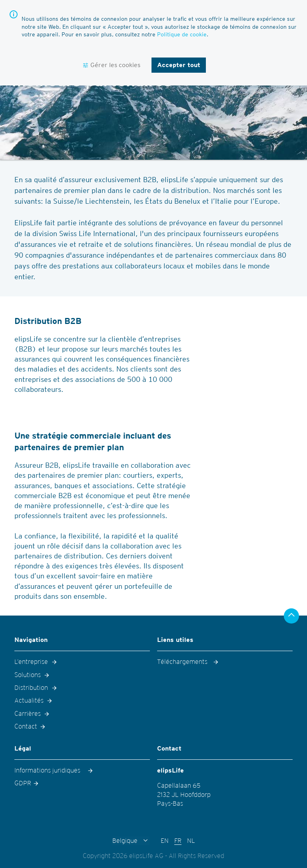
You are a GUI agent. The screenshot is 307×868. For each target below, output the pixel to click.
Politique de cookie (182, 34)
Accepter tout (179, 65)
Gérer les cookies (115, 65)
